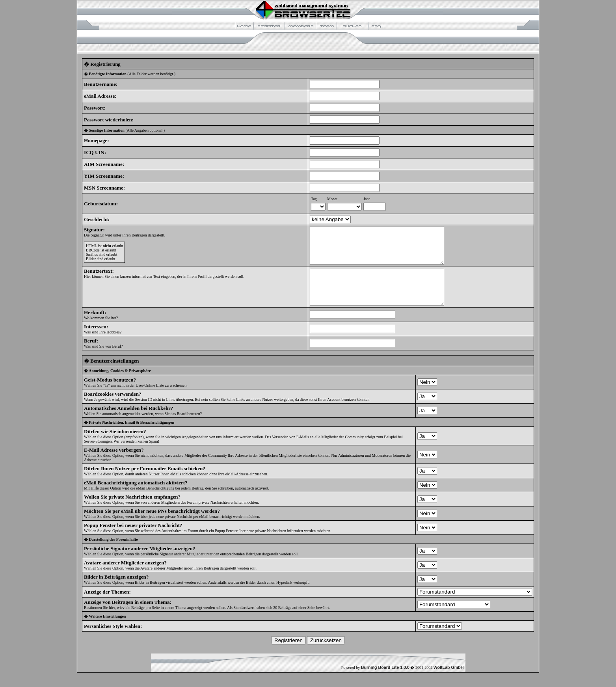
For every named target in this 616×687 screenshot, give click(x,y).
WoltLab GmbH (449, 681)
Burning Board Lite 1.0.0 (385, 681)
